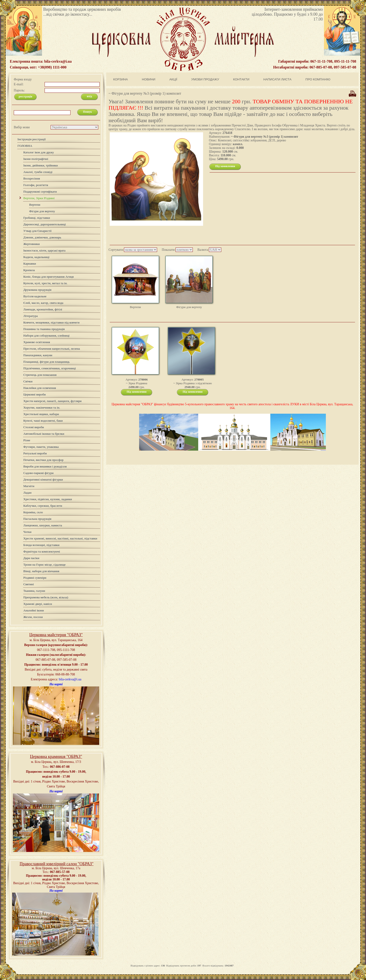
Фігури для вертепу (189, 307)
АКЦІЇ (173, 79)
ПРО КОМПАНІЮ (318, 79)
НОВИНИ (149, 79)
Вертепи (135, 307)
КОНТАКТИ (241, 79)
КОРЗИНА (121, 79)
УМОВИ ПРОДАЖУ (205, 79)
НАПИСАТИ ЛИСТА (277, 79)
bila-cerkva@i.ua (70, 679)
